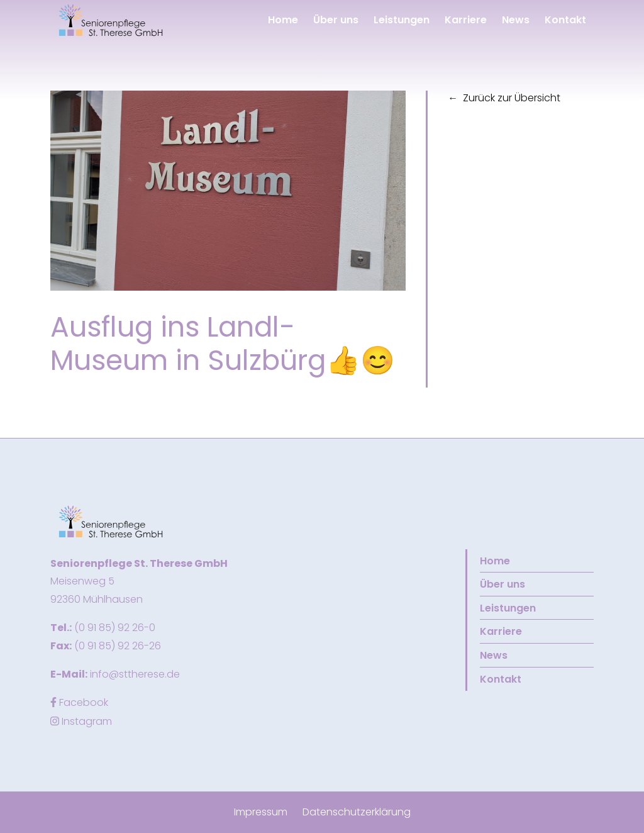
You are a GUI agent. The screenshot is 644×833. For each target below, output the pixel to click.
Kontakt (565, 20)
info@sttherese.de (135, 674)
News (516, 20)
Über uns (336, 20)
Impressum (261, 812)
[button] (111, 20)
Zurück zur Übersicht (512, 98)
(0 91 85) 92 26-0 (115, 628)
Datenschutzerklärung (357, 812)
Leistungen (402, 20)
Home (283, 20)
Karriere (466, 20)
